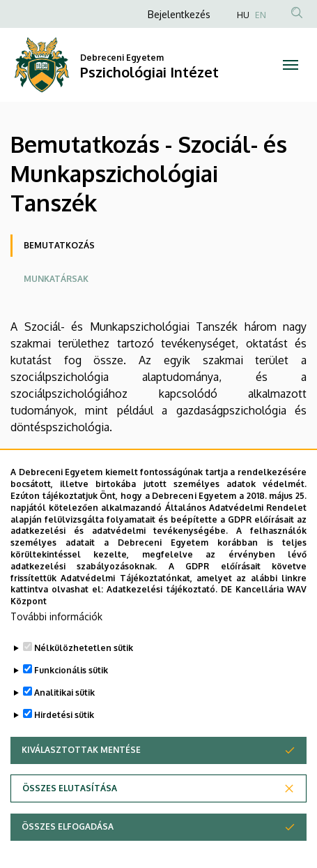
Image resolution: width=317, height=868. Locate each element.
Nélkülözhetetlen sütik (84, 651)
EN (261, 15)
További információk (56, 620)
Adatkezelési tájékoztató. (162, 593)
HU (243, 15)
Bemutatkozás (59, 245)
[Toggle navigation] (291, 65)
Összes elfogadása (68, 830)
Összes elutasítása (70, 792)
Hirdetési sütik (64, 718)
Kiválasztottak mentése (81, 753)
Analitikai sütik (64, 696)
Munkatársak (56, 279)
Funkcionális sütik (71, 674)
